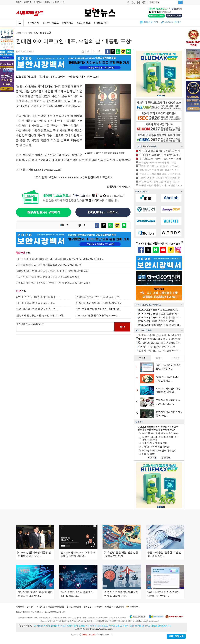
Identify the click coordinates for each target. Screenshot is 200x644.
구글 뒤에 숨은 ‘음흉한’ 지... (158, 314)
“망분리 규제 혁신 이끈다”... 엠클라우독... (159, 351)
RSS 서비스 (133, 607)
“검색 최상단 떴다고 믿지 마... (159, 325)
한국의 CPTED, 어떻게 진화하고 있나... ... (38, 297)
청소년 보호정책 (74, 607)
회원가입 (28, 2)
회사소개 (20, 607)
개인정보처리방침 (56, 607)
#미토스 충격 (101, 23)
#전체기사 (34, 23)
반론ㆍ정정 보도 (176, 636)
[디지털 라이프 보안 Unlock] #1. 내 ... (36, 303)
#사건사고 (68, 23)
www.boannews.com (72, 177)
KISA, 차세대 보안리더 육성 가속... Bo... (37, 309)
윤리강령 (88, 607)
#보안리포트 (84, 23)
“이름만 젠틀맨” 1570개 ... (157, 321)
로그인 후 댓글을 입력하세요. (65, 327)
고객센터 (98, 607)
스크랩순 (176, 358)
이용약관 (41, 607)
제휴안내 (109, 607)
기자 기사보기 (119, 187)
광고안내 (30, 607)
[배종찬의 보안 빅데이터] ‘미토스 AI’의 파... (99, 303)
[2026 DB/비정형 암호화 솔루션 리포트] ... (98, 315)
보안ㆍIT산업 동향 (43, 33)
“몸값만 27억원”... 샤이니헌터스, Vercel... (159, 166)
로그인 (19, 2)
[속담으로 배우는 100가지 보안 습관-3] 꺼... (99, 297)
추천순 (159, 358)
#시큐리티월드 (51, 23)
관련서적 (120, 607)
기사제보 (38, 2)
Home (19, 33)
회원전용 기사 (151, 22)
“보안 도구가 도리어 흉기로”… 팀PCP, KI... (98, 309)
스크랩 (47, 2)
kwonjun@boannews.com (101, 629)
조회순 (142, 358)
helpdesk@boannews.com (149, 621)
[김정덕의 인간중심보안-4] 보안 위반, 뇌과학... (41, 315)
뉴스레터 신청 (59, 2)
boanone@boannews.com (46, 170)
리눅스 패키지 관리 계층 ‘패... (159, 317)
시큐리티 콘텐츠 (173, 22)
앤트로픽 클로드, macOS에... (159, 310)
